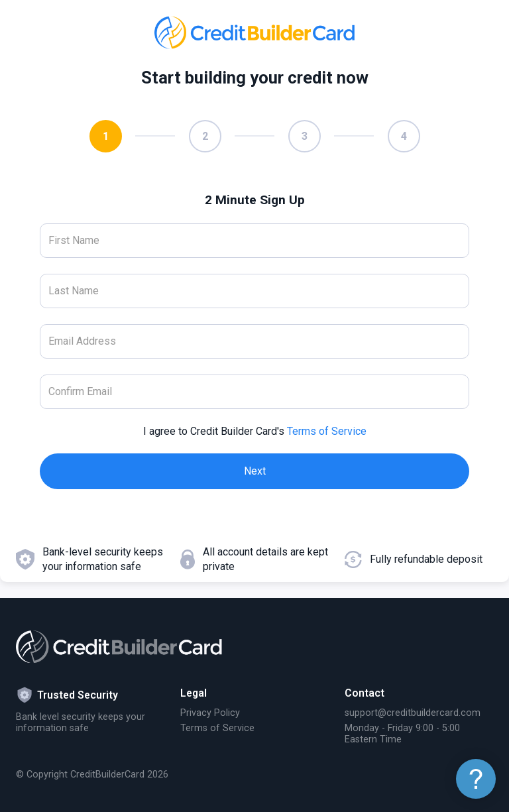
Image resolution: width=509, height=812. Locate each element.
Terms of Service (327, 431)
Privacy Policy (210, 713)
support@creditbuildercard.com (413, 713)
